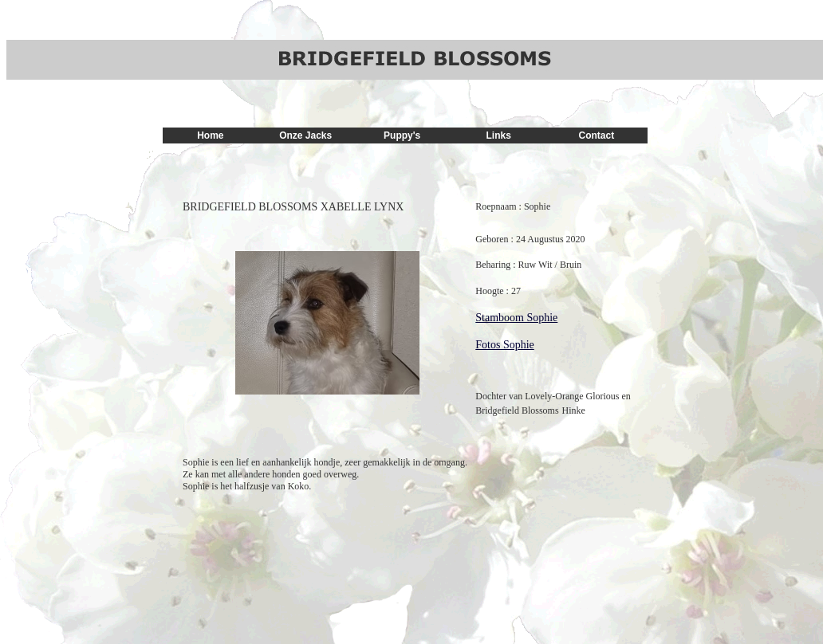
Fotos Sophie (505, 345)
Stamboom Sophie (516, 318)
